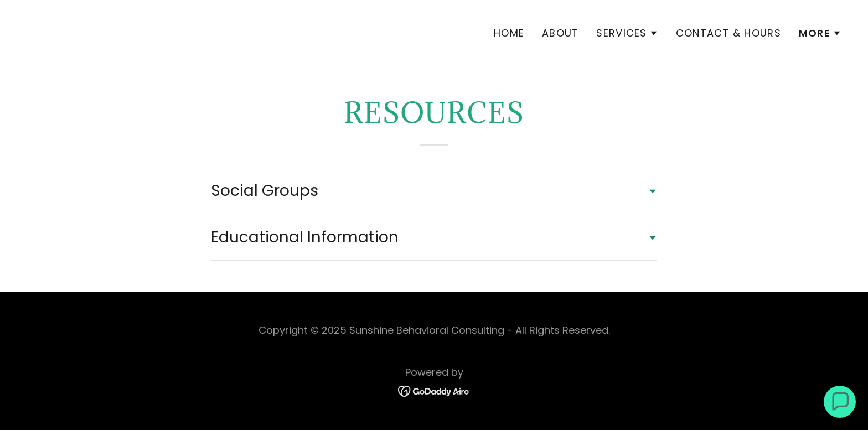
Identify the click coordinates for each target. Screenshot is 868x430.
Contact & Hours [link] (728, 33)
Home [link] (509, 33)
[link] (226, 38)
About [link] (560, 33)
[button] (627, 33)
